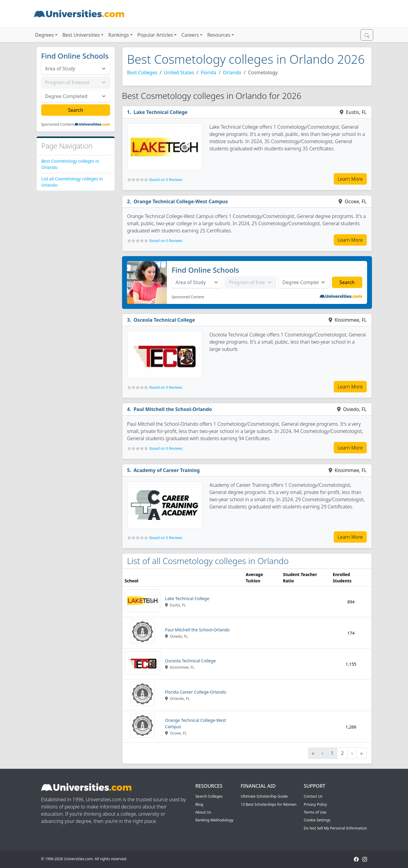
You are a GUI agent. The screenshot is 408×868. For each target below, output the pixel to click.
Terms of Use (315, 812)
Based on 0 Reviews (166, 180)
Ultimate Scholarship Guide (264, 796)
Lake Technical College (160, 112)
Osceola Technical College (164, 320)
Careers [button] (190, 35)
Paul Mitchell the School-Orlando (173, 409)
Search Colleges (209, 796)
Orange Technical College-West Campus (181, 201)
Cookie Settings (317, 820)
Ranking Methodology (215, 820)
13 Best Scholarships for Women (268, 804)
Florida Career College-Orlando (196, 692)
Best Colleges (142, 72)
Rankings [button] (119, 35)
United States (179, 72)
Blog (199, 804)
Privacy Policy (315, 804)
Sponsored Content (58, 124)
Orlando (232, 72)
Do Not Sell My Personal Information (335, 828)
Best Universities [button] (81, 35)
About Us (203, 812)
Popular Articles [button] (155, 35)
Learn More (350, 179)
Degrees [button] (45, 35)
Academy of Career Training (167, 470)
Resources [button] (219, 35)
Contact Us (313, 796)
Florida (209, 72)
